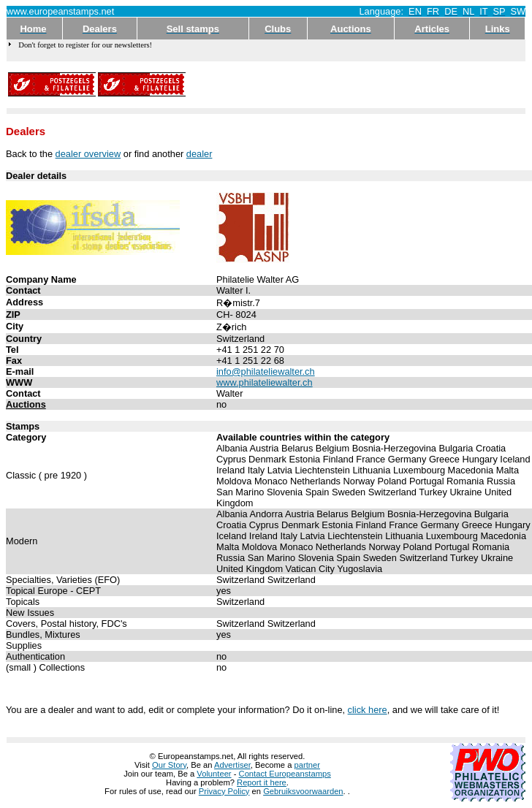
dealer (199, 154)
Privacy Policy (224, 791)
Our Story (169, 765)
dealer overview (88, 154)
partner (307, 765)
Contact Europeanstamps (285, 774)
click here (368, 710)
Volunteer (214, 774)
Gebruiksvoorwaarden (303, 791)
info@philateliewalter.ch (266, 371)
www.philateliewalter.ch (265, 382)
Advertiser (232, 765)
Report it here (262, 782)
